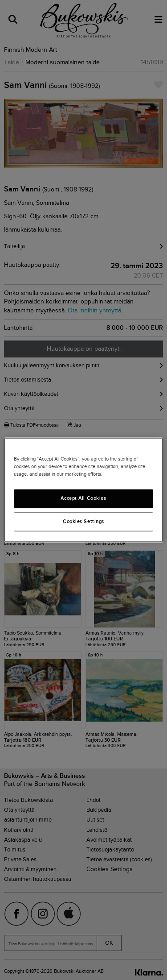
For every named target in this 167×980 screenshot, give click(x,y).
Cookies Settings (83, 522)
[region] (83, 490)
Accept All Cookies (83, 498)
